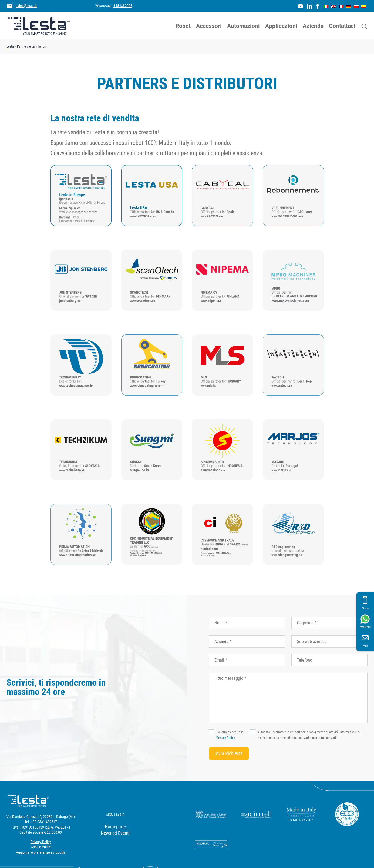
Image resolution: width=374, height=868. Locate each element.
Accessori (209, 26)
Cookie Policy (41, 847)
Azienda (313, 26)
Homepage (115, 827)
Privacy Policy (226, 738)
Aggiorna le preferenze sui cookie (41, 852)
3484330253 (123, 6)
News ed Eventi (115, 833)
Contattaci (342, 26)
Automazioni (243, 26)
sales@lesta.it (26, 6)
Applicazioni (281, 26)
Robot (183, 26)
